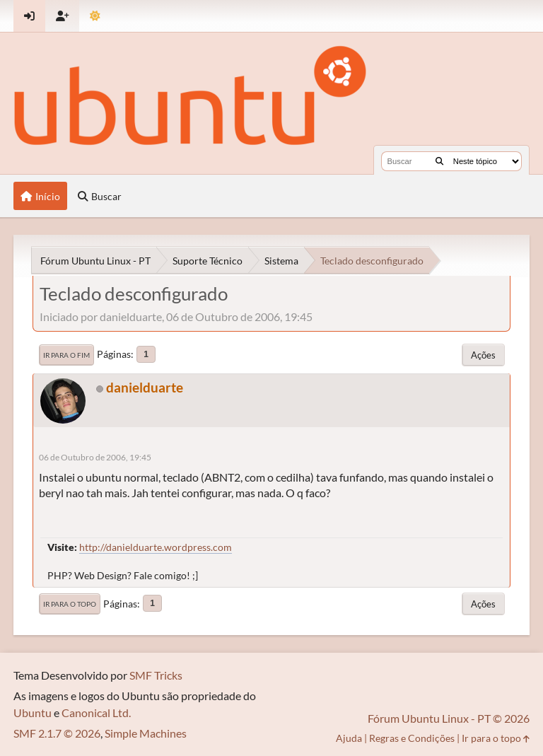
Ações (483, 355)
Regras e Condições (412, 738)
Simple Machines (146, 733)
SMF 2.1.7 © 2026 (57, 733)
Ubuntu (33, 713)
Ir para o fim (66, 355)
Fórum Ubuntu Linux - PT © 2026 (449, 718)
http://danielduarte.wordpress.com (156, 547)
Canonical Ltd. (96, 713)
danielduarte (145, 387)
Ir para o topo (70, 604)
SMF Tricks (156, 675)
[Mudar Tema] (95, 16)
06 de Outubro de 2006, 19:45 (95, 457)
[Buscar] (439, 161)
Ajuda (349, 738)
